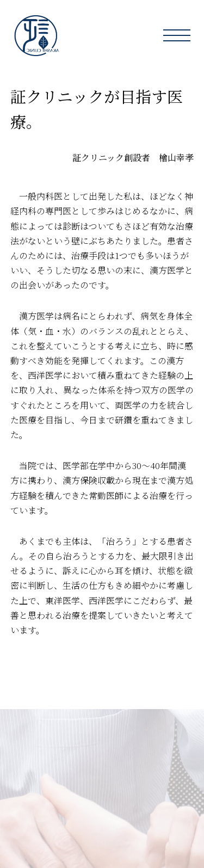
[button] (177, 35)
